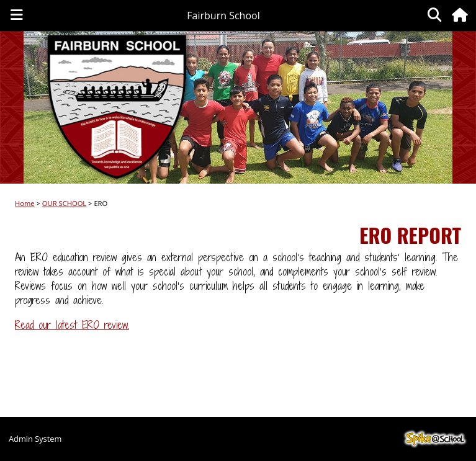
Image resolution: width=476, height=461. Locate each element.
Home (25, 203)
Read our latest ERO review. (72, 325)
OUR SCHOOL (64, 203)
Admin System (35, 439)
